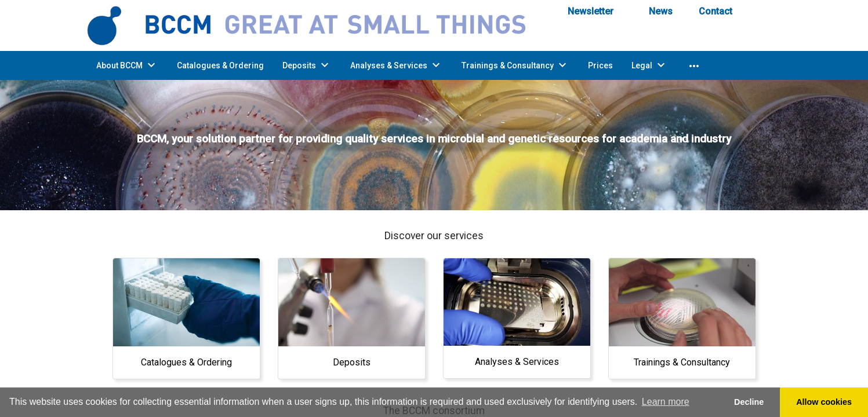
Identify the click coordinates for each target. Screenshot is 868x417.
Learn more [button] (666, 402)
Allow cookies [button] (824, 402)
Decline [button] (749, 402)
